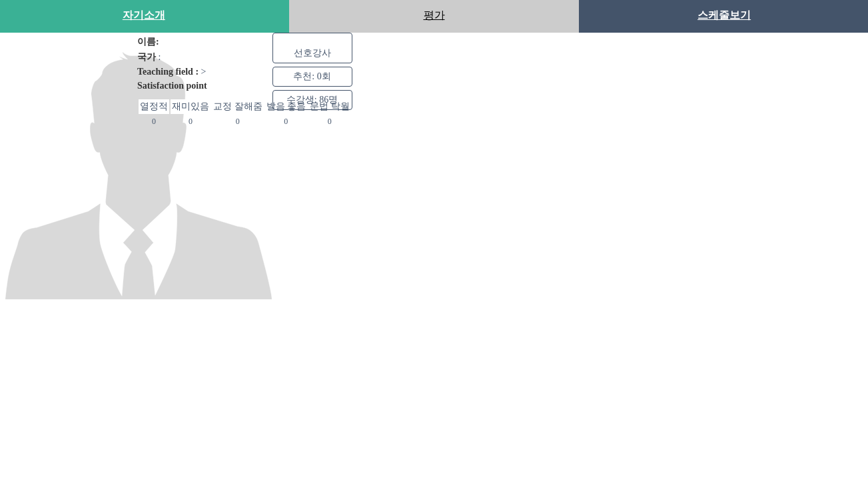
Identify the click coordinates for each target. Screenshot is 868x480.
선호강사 (312, 53)
